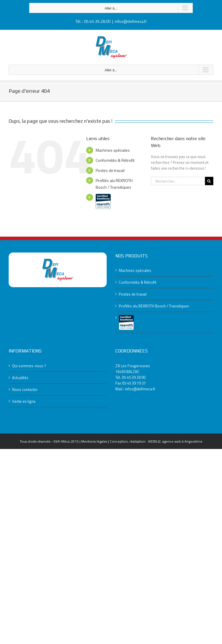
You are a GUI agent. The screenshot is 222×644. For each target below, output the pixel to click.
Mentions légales (94, 441)
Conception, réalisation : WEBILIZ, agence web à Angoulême (156, 441)
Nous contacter (25, 389)
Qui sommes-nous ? (29, 366)
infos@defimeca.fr (131, 21)
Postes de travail (110, 170)
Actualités (20, 378)
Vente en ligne (24, 401)
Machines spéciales (113, 150)
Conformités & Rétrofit (115, 160)
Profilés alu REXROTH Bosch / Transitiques (154, 306)
